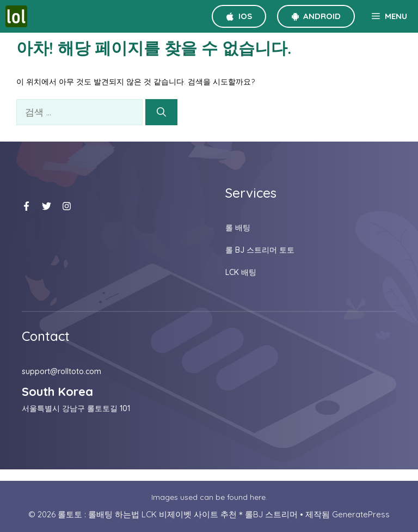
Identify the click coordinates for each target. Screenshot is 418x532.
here (258, 497)
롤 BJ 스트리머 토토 (260, 250)
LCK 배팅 (241, 272)
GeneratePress (361, 514)
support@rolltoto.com (62, 371)
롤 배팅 (238, 228)
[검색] (161, 112)
